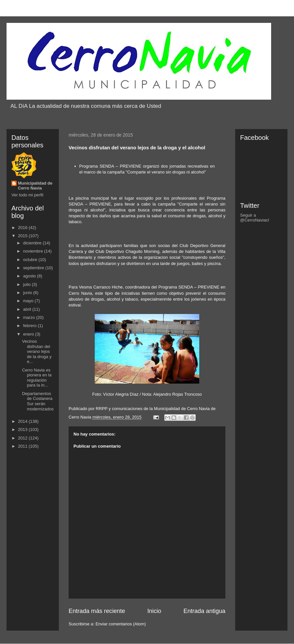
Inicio (154, 611)
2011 (23, 446)
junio (28, 293)
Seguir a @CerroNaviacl (254, 218)
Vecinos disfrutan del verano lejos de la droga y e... (37, 351)
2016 (23, 228)
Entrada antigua (204, 611)
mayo (29, 301)
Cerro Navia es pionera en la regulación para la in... (37, 378)
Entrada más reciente (97, 611)
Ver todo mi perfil (27, 195)
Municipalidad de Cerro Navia (35, 186)
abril (28, 309)
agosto (30, 276)
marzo (30, 317)
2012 (23, 438)
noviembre (34, 251)
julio (28, 284)
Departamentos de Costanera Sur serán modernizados (38, 401)
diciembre (33, 243)
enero (29, 334)
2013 (23, 429)
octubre (31, 260)
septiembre (34, 268)
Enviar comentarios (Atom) (121, 624)
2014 (23, 421)
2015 (23, 236)
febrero (31, 326)
